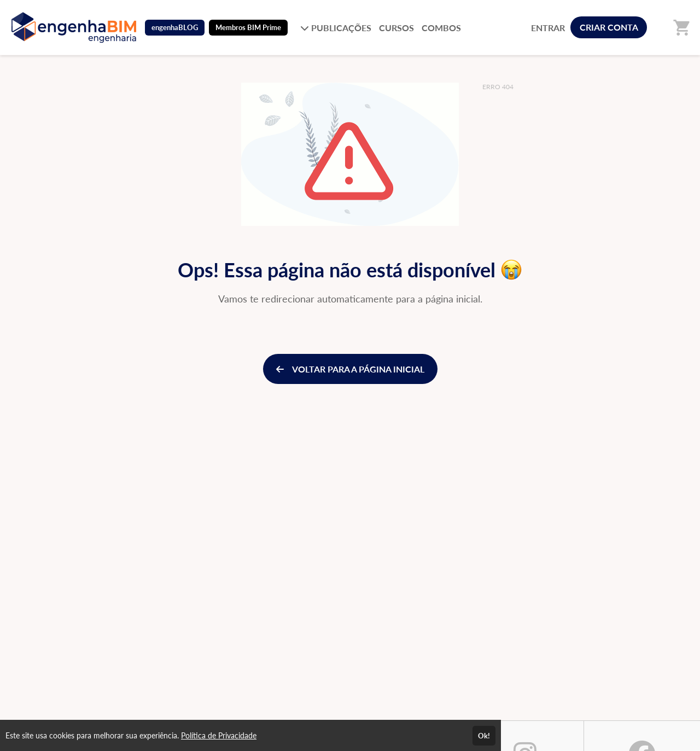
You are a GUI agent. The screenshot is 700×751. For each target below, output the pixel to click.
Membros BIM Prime (248, 27)
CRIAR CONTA (609, 27)
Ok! (484, 736)
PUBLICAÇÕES (336, 28)
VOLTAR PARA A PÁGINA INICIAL (350, 369)
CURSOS (396, 28)
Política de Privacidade (219, 735)
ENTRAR (548, 28)
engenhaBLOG (175, 27)
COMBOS (441, 28)
